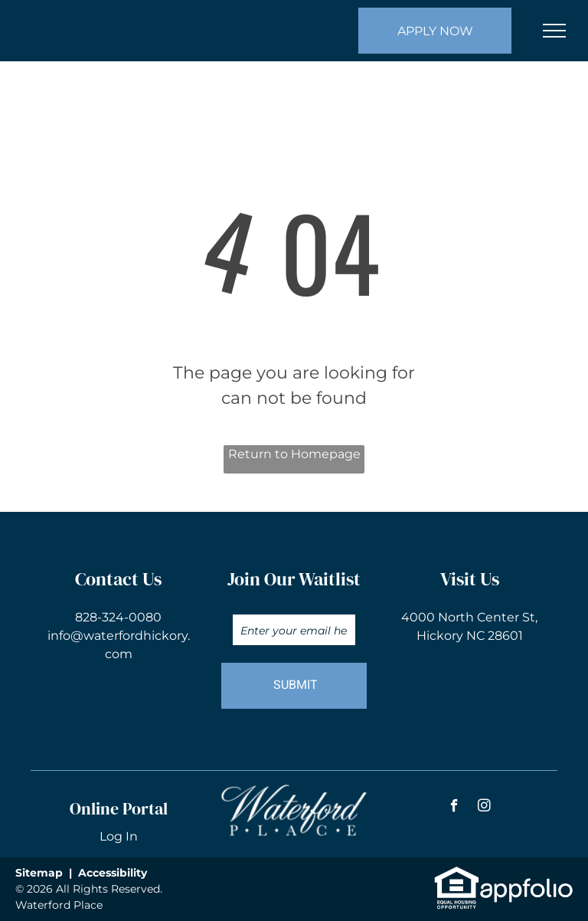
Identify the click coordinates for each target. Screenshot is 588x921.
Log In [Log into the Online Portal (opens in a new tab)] (119, 836)
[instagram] (484, 808)
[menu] (554, 31)
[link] (457, 874)
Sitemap (39, 873)
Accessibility (113, 873)
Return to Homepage (294, 454)
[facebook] (454, 808)
